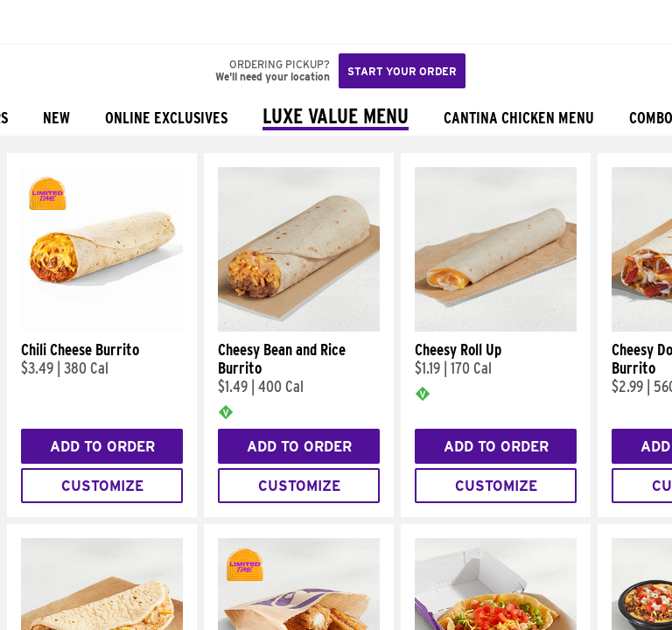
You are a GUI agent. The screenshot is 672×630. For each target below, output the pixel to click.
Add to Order (102, 447)
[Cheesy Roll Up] (496, 327)
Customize (102, 486)
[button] (72, 22)
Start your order (402, 71)
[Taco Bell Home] (31, 22)
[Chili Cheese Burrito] (102, 327)
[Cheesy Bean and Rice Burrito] (299, 327)
